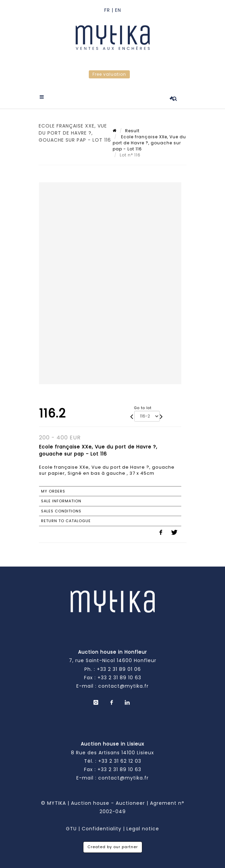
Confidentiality (102, 829)
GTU (71, 829)
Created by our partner (113, 847)
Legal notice (143, 829)
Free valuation (109, 74)
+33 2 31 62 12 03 (120, 761)
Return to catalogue (66, 521)
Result (132, 131)
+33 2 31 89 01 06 (119, 669)
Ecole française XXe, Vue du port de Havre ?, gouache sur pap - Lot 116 (149, 143)
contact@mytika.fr (123, 686)
